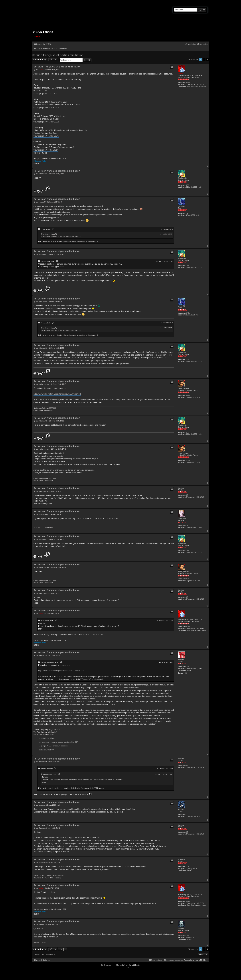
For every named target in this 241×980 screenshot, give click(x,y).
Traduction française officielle (117, 968)
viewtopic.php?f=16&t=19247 (46, 136)
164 (188, 667)
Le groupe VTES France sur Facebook (53, 746)
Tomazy (181, 660)
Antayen (181, 809)
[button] (207, 59)
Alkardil (181, 929)
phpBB (113, 965)
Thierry (47, 234)
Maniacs (181, 488)
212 (188, 936)
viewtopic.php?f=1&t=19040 (46, 93)
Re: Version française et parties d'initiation (57, 171)
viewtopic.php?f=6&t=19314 (46, 150)
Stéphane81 (182, 178)
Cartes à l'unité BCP (46, 750)
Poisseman (182, 519)
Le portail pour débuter (47, 738)
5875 (188, 396)
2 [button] (204, 59)
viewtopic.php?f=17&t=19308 (46, 122)
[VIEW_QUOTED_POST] (53, 229)
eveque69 (182, 206)
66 (187, 495)
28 (187, 526)
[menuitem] (48, 44)
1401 (188, 213)
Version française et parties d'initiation (58, 55)
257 (188, 185)
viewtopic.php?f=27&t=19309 (46, 108)
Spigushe (181, 859)
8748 (188, 83)
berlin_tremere (183, 389)
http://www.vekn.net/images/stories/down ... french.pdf (57, 394)
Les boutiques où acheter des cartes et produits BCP (58, 742)
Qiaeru (131, 968)
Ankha (180, 74)
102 (188, 867)
